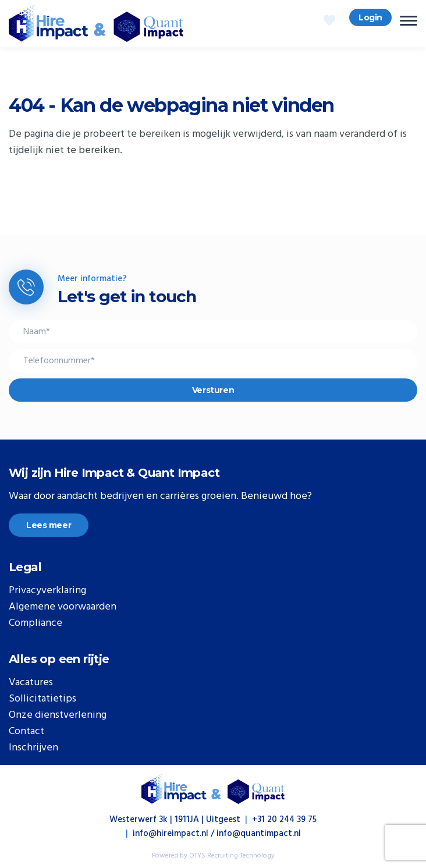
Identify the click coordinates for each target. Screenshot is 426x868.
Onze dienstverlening (58, 715)
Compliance (35, 623)
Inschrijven (33, 748)
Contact (26, 732)
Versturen (213, 390)
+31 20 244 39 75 (284, 820)
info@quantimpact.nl (259, 834)
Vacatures (31, 683)
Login (370, 17)
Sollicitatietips (42, 699)
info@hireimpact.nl (171, 834)
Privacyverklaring (47, 591)
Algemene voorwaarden (63, 607)
